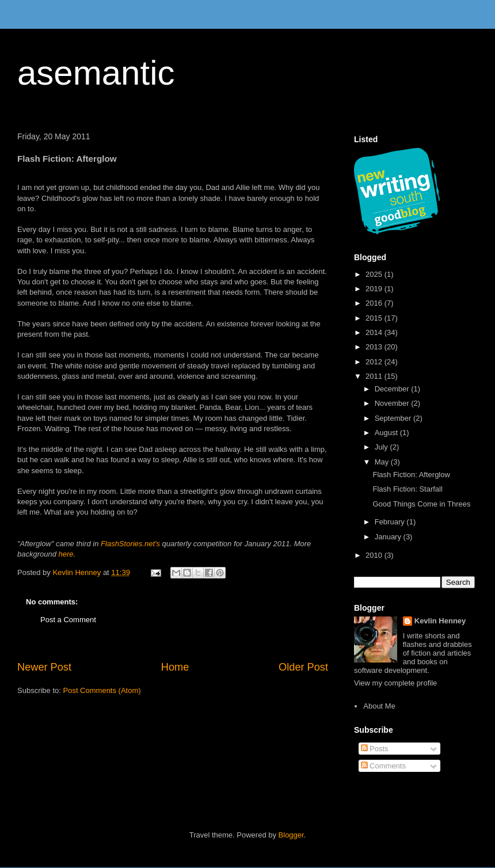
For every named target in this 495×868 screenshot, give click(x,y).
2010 (375, 555)
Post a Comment (68, 620)
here (66, 554)
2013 (375, 347)
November (393, 403)
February (391, 522)
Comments (383, 766)
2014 (375, 332)
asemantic (96, 73)
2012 (375, 362)
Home (175, 667)
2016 (375, 303)
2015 (375, 318)
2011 (375, 376)
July (382, 447)
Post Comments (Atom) (102, 690)
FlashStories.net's (130, 544)
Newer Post (44, 667)
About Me (379, 706)
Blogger (291, 835)
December (393, 389)
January (389, 537)
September (394, 418)
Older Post (303, 667)
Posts (375, 749)
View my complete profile (395, 683)
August (387, 433)
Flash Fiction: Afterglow (411, 475)
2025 (375, 274)
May (383, 462)
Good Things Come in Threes (421, 504)
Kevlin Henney (440, 621)
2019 (375, 289)
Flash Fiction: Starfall (407, 489)
